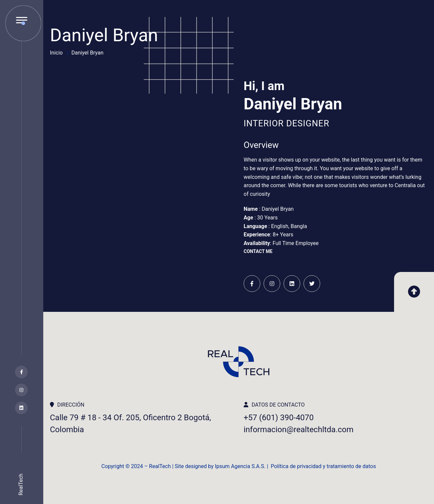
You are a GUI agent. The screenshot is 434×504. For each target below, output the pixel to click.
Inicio (56, 53)
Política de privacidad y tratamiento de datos (324, 466)
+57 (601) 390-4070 (279, 418)
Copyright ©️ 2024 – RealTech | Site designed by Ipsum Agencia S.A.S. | (186, 466)
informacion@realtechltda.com (299, 430)
